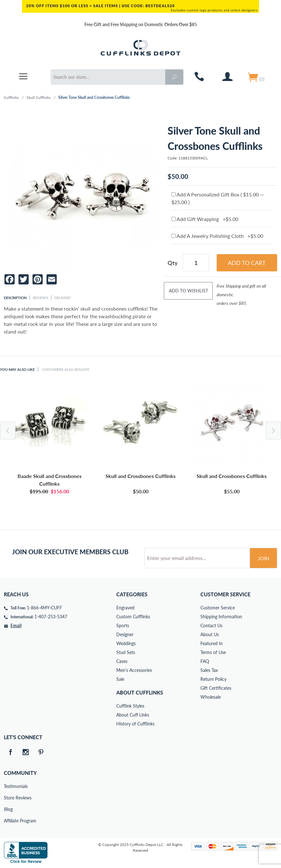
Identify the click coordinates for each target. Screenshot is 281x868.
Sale (120, 679)
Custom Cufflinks (133, 617)
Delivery (63, 298)
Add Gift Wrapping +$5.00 (205, 219)
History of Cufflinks (135, 724)
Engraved (125, 608)
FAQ (205, 661)
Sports (123, 625)
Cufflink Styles (130, 706)
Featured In (212, 643)
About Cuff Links (133, 715)
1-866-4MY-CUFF (44, 608)
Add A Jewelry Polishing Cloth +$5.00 (217, 236)
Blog (8, 809)
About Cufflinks (140, 692)
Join (263, 558)
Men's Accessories (134, 670)
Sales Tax (209, 670)
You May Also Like (17, 369)
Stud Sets (126, 652)
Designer (125, 634)
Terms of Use (213, 652)
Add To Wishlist (188, 291)
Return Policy (213, 679)
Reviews (40, 298)
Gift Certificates (216, 688)
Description (15, 298)
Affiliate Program (8, 821)
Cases (122, 661)
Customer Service (218, 608)
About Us (210, 634)
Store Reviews (8, 798)
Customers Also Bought (66, 369)
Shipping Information (221, 617)
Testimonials (8, 786)
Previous (8, 430)
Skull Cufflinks (39, 97)
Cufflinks (11, 97)
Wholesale (211, 697)
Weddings (126, 643)
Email (16, 625)
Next (273, 430)
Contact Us (211, 625)
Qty (173, 263)
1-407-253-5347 (51, 617)
